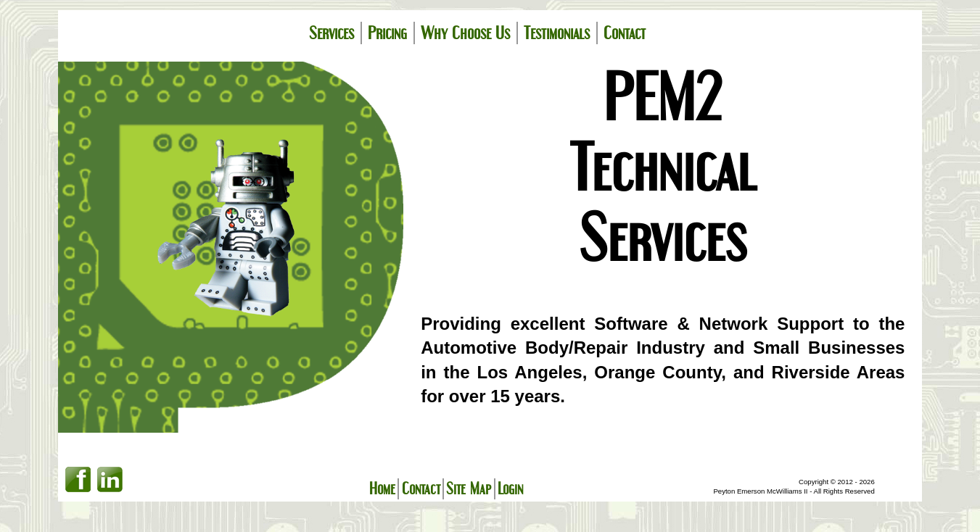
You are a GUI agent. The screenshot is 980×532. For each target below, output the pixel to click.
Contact (625, 33)
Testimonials (557, 33)
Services (332, 33)
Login (510, 489)
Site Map (469, 489)
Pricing (387, 33)
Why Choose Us (465, 33)
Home (382, 489)
